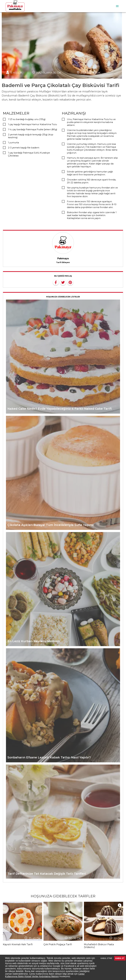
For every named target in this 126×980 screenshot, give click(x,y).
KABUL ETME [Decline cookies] (106, 958)
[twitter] (63, 282)
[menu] (117, 6)
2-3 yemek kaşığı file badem (24, 148)
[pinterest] (70, 282)
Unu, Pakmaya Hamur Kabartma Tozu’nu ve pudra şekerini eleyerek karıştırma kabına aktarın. (91, 122)
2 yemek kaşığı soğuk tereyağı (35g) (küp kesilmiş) (31, 136)
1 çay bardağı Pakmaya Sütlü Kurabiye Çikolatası (29, 154)
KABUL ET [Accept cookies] (120, 958)
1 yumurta (13, 143)
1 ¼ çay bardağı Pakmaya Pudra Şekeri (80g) (33, 129)
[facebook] (56, 282)
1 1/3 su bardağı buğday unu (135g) (27, 119)
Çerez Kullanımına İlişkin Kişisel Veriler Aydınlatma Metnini (45, 975)
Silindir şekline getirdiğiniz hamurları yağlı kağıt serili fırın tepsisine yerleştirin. (90, 173)
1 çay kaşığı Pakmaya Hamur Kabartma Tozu (32, 124)
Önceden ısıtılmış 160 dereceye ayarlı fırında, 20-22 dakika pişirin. (91, 181)
